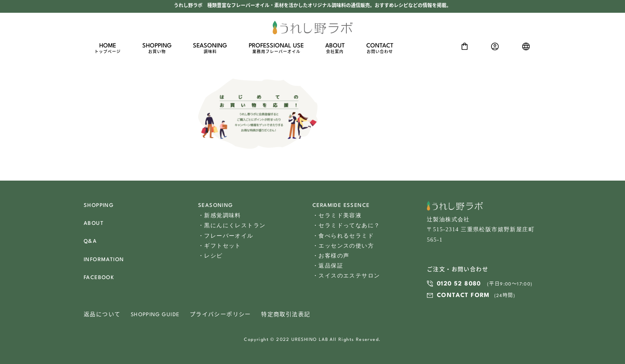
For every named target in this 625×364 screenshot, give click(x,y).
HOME (108, 49)
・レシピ (210, 256)
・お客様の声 (331, 256)
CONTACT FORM (463, 296)
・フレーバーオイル (226, 236)
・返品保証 (328, 266)
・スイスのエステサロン (346, 276)
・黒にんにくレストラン (232, 225)
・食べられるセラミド (343, 236)
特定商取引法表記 (286, 315)
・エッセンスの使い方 (343, 246)
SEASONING (210, 49)
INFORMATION (104, 260)
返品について (102, 315)
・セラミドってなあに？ (346, 225)
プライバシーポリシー (220, 315)
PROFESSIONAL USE (276, 49)
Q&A (90, 241)
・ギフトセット (220, 246)
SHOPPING (157, 49)
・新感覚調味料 (220, 215)
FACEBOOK (99, 278)
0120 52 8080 (459, 284)
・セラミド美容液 (337, 215)
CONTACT (380, 49)
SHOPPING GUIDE (155, 315)
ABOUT (335, 49)
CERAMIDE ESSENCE (341, 206)
